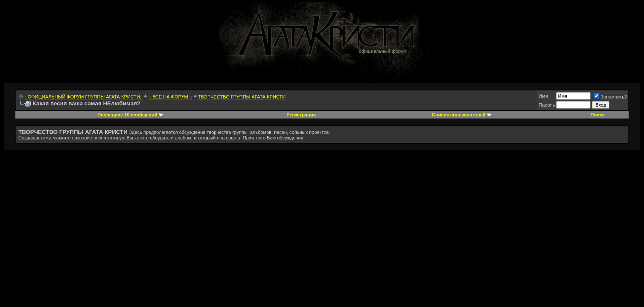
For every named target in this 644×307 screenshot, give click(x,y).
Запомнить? (610, 97)
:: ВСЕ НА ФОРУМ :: (170, 97)
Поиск (598, 115)
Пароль (547, 105)
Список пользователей (459, 115)
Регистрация (301, 115)
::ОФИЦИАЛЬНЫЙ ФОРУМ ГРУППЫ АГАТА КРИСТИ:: (84, 97)
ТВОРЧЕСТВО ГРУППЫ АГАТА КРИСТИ (242, 97)
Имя (543, 96)
